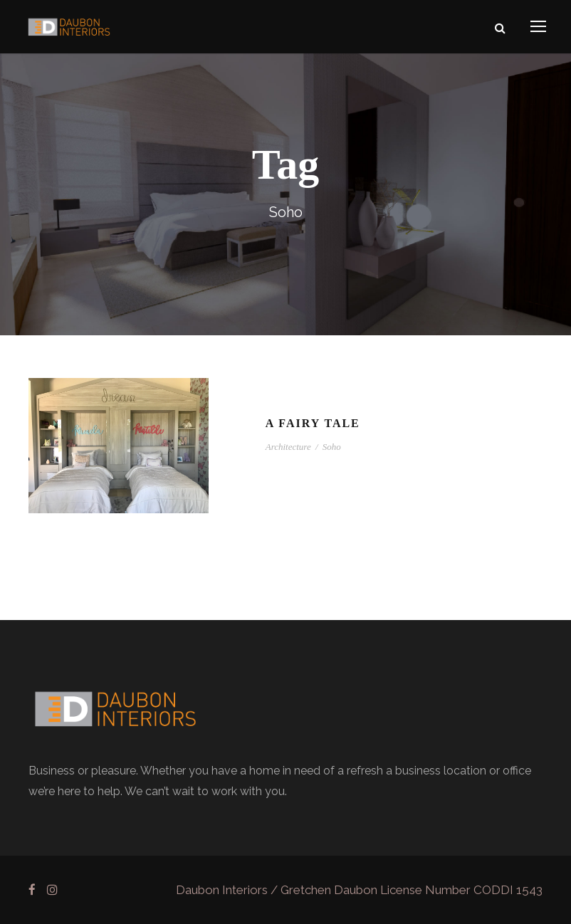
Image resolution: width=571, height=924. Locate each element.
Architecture (288, 447)
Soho (332, 447)
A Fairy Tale (313, 423)
